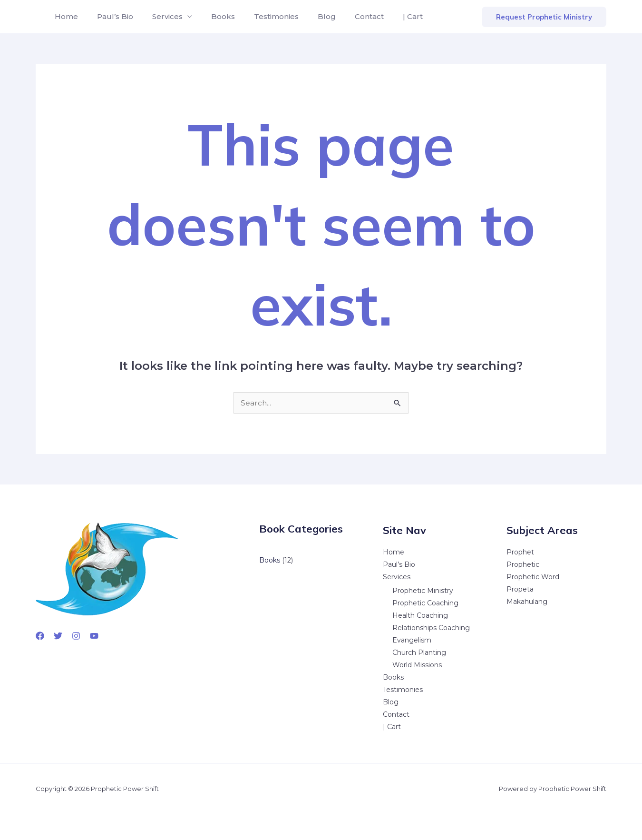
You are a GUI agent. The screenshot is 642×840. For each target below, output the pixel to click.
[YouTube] (94, 636)
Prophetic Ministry (423, 591)
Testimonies (259, 16)
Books (210, 16)
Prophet (520, 552)
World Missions (417, 665)
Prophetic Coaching (425, 603)
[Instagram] (76, 636)
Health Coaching (420, 615)
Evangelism (412, 640)
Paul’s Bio (109, 16)
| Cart (384, 16)
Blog (306, 16)
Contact (345, 16)
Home (64, 16)
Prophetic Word (533, 577)
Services (158, 16)
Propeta (520, 589)
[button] (544, 17)
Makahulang (527, 602)
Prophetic (523, 564)
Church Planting (419, 652)
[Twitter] (58, 636)
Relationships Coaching (431, 628)
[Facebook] (40, 636)
